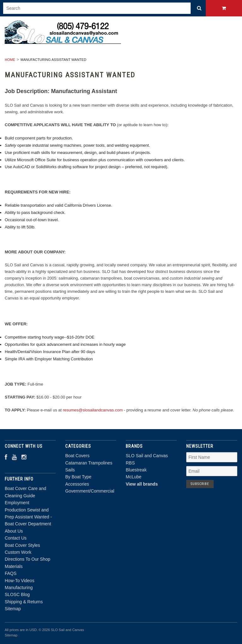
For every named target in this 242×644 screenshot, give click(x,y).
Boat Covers (77, 456)
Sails (70, 470)
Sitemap (13, 609)
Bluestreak (136, 470)
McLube (134, 477)
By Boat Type (78, 477)
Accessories (77, 484)
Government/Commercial (90, 491)
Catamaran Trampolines (89, 463)
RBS (130, 463)
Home (10, 60)
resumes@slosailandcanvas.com (93, 410)
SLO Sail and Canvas (147, 456)
